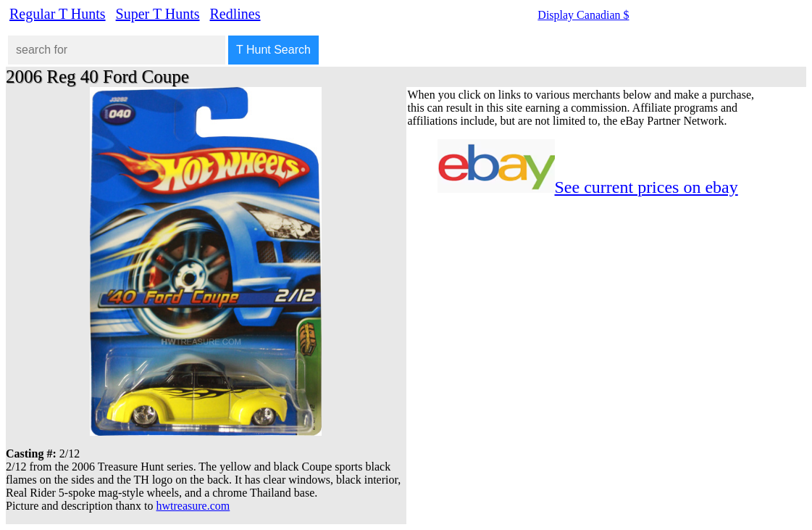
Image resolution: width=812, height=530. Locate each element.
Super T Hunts (158, 14)
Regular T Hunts (58, 14)
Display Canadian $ (583, 15)
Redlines (235, 14)
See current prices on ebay (646, 187)
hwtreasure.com (193, 506)
